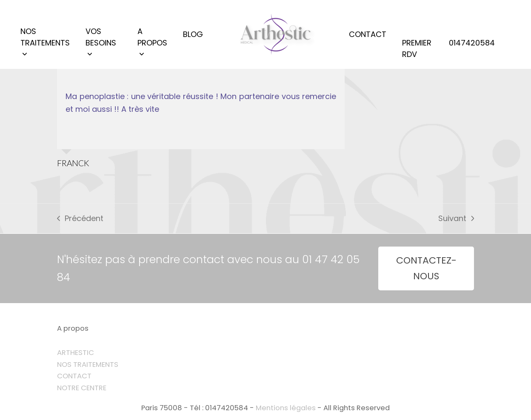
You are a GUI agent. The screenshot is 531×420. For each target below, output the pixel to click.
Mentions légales (286, 408)
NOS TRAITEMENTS (88, 365)
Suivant (456, 219)
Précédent (80, 219)
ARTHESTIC (76, 353)
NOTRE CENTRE (82, 388)
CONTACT (74, 376)
